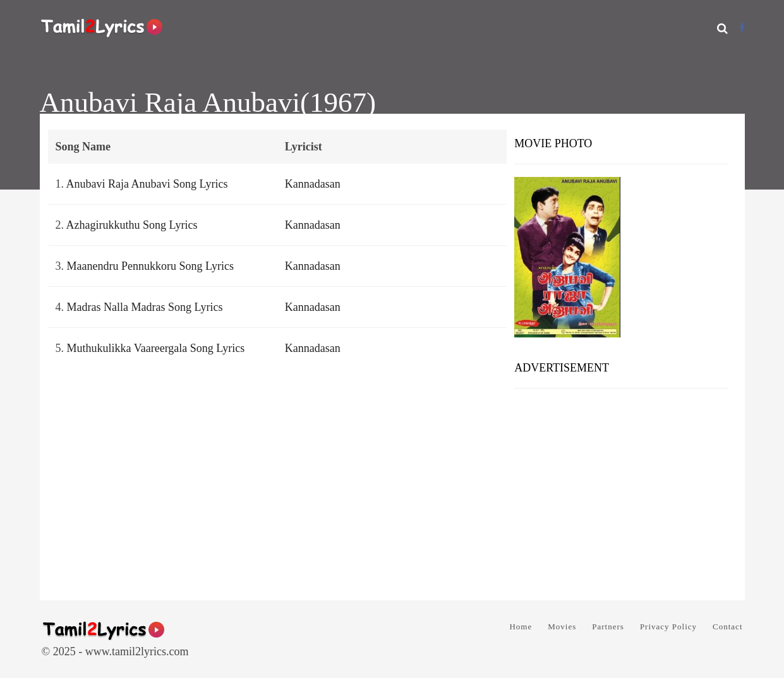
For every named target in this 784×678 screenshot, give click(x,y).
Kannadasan (313, 184)
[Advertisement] (621, 490)
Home (521, 627)
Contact (727, 627)
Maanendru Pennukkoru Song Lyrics (150, 266)
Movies (562, 627)
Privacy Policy (668, 627)
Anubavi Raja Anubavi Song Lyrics (147, 184)
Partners (608, 627)
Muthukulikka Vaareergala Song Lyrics (156, 348)
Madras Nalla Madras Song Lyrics (145, 307)
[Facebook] (742, 28)
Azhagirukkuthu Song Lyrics (132, 225)
